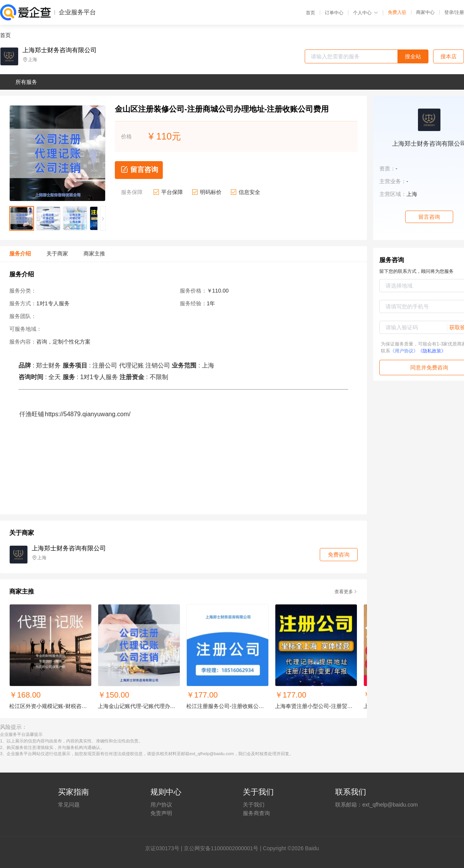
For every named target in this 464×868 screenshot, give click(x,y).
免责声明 (161, 813)
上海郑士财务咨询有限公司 (60, 50)
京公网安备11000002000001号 (221, 848)
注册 (459, 12)
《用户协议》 (404, 351)
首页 (310, 13)
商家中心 (425, 12)
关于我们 (254, 805)
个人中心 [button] (366, 13)
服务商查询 (256, 813)
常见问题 (69, 805)
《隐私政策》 (432, 351)
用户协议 (161, 805)
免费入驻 (397, 12)
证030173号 (165, 848)
